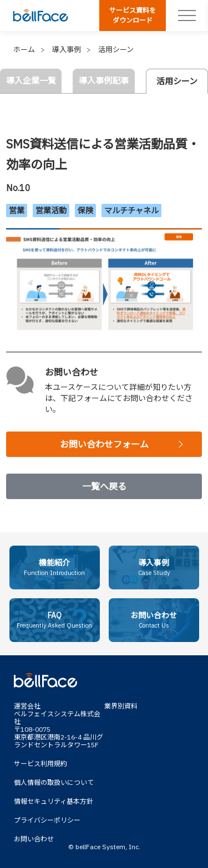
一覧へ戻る (104, 486)
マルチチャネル (131, 210)
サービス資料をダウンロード (133, 15)
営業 (17, 210)
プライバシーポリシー (47, 820)
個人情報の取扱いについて (54, 782)
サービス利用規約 (40, 764)
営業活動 (51, 210)
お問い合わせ (34, 839)
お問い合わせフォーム (104, 444)
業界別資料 (121, 706)
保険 (85, 210)
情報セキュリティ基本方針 (54, 801)
